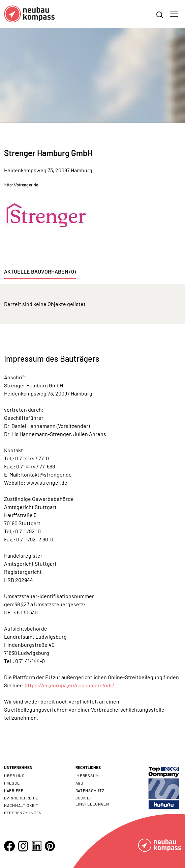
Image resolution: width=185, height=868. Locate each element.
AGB (80, 783)
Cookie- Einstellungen (92, 801)
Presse (12, 783)
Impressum (87, 775)
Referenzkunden (23, 813)
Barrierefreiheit (23, 798)
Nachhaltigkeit (21, 805)
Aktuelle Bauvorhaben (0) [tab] (40, 271)
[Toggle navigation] (174, 14)
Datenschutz (90, 790)
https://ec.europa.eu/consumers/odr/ (69, 685)
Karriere (14, 790)
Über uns (14, 775)
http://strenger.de (21, 185)
